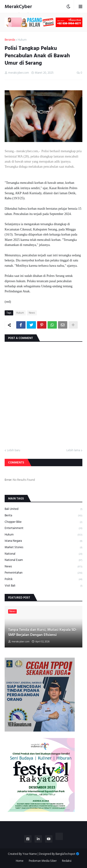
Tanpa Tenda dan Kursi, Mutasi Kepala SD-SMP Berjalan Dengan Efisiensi (43, 632)
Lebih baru (14, 451)
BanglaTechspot (65, 854)
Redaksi (67, 861)
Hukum (22, 40)
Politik (43, 579)
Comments (16, 463)
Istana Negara (43, 541)
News (32, 313)
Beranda (10, 40)
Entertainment (43, 528)
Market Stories (43, 547)
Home (20, 861)
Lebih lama (73, 451)
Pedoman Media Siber (43, 861)
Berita (43, 516)
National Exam (43, 560)
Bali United (43, 509)
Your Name (30, 854)
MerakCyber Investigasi (18, 11)
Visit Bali (43, 586)
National (43, 554)
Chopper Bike (43, 522)
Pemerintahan (43, 573)
